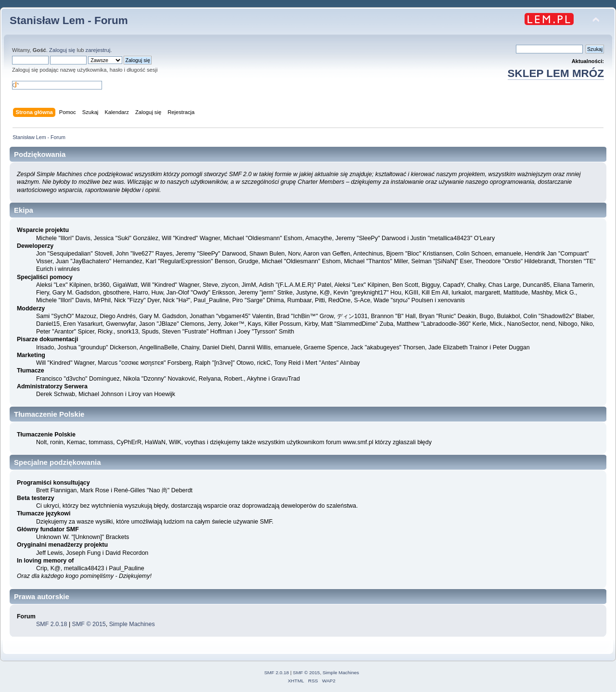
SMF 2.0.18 (51, 624)
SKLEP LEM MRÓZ (556, 73)
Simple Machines (132, 624)
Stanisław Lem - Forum (69, 20)
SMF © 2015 (89, 624)
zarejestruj (98, 50)
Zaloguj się (62, 50)
